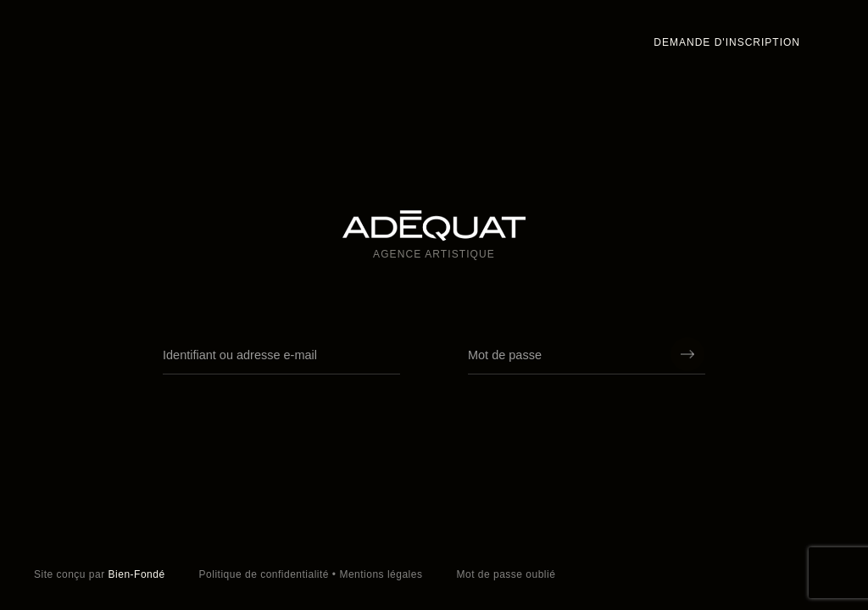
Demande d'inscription (727, 42)
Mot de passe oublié (506, 574)
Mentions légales (381, 574)
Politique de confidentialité (264, 574)
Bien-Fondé (137, 574)
